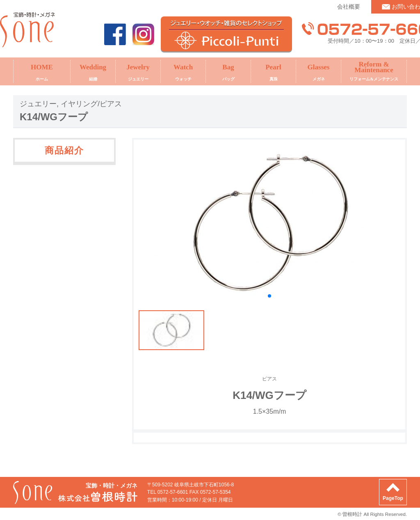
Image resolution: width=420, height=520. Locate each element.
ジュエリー (38, 104)
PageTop (393, 498)
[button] (269, 296)
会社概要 (349, 7)
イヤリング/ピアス (91, 104)
